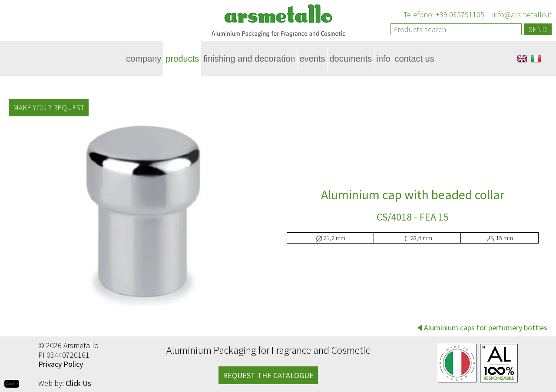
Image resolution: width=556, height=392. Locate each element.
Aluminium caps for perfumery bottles (486, 328)
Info (383, 59)
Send (538, 29)
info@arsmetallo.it (521, 15)
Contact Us (415, 59)
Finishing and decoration (249, 59)
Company (144, 59)
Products (182, 59)
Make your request (49, 107)
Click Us (78, 383)
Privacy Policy (61, 364)
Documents (351, 59)
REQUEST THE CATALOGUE (268, 375)
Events (312, 59)
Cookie (12, 384)
